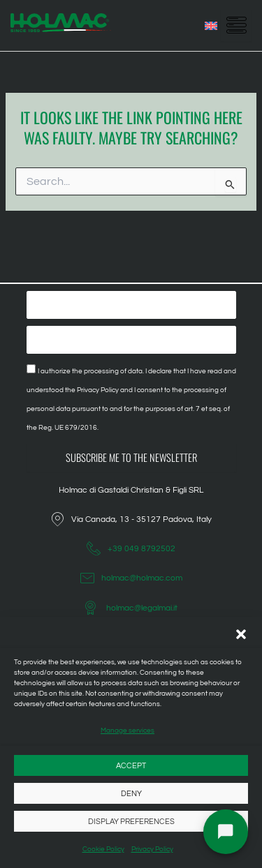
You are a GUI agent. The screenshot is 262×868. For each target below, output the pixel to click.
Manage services (128, 731)
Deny (131, 794)
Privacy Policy (152, 849)
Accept (131, 766)
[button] (241, 634)
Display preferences (131, 822)
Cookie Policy (103, 849)
